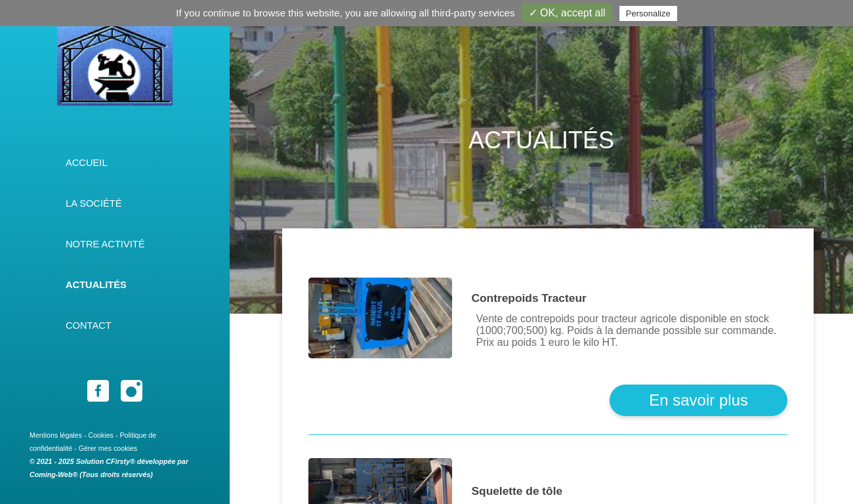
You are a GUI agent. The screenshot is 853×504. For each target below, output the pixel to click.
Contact (89, 325)
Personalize (648, 13)
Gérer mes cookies (108, 448)
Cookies (101, 435)
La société (94, 203)
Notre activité (105, 244)
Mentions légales (56, 435)
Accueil (87, 163)
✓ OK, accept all (567, 13)
